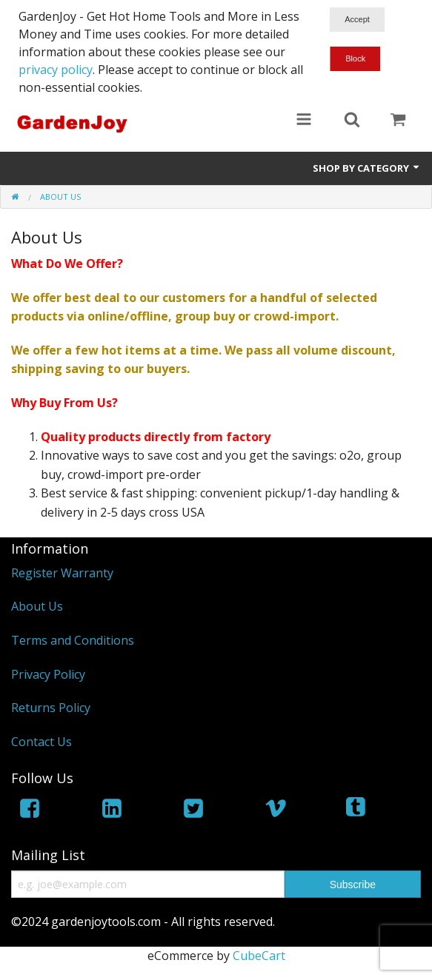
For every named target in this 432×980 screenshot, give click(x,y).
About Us (37, 606)
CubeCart (259, 956)
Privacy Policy (48, 674)
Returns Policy (51, 708)
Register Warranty (62, 573)
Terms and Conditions (73, 640)
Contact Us (41, 742)
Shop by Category (367, 168)
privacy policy (56, 70)
